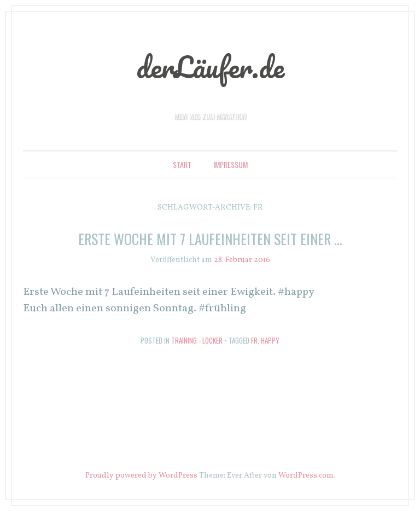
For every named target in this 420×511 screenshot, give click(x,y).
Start (182, 164)
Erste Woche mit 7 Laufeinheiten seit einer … (210, 239)
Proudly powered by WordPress (141, 476)
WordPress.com (306, 476)
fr (254, 340)
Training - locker (197, 340)
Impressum (231, 164)
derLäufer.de (210, 67)
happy (270, 340)
